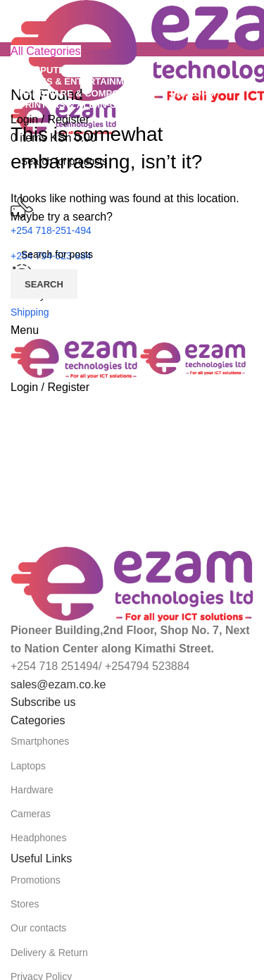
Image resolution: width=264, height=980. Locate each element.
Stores (25, 904)
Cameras (31, 814)
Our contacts (38, 928)
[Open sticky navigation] (46, 51)
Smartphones (40, 741)
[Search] (132, 254)
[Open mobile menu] (25, 330)
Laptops (28, 766)
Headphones (38, 838)
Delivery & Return (49, 953)
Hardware (32, 790)
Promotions (36, 880)
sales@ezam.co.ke (58, 684)
